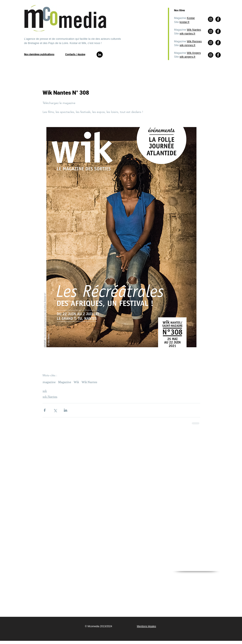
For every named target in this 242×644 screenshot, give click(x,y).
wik (45, 391)
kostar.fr (184, 22)
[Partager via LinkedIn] (66, 410)
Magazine (65, 382)
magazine (49, 382)
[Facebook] (218, 55)
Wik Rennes (194, 41)
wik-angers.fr (187, 57)
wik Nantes (50, 397)
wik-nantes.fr (187, 33)
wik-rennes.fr (187, 45)
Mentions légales (146, 626)
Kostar (191, 18)
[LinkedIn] (100, 55)
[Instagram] (211, 55)
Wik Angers (194, 53)
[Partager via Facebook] (45, 410)
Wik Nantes (194, 30)
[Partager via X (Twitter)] (55, 410)
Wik (76, 382)
